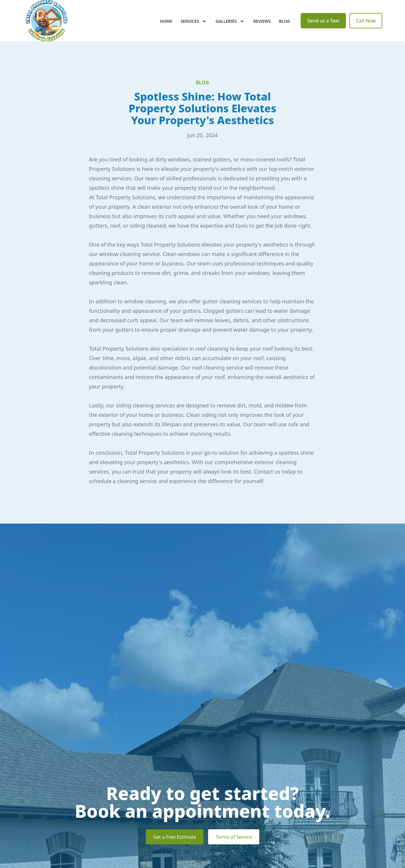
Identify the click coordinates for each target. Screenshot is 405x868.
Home (166, 26)
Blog (285, 26)
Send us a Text (323, 26)
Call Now (366, 26)
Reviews (262, 26)
